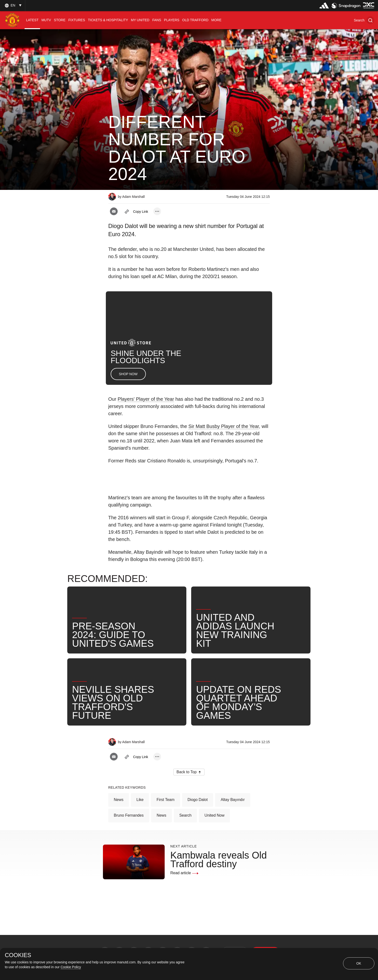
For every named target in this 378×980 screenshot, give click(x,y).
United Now (214, 815)
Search (186, 815)
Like (140, 800)
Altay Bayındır (233, 800)
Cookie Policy (71, 967)
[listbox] (13, 5)
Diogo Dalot (198, 800)
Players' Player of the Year (146, 399)
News (119, 800)
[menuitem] (32, 20)
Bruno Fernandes (129, 815)
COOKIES (18, 955)
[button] (364, 20)
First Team (165, 800)
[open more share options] (157, 211)
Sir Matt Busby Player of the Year (223, 426)
